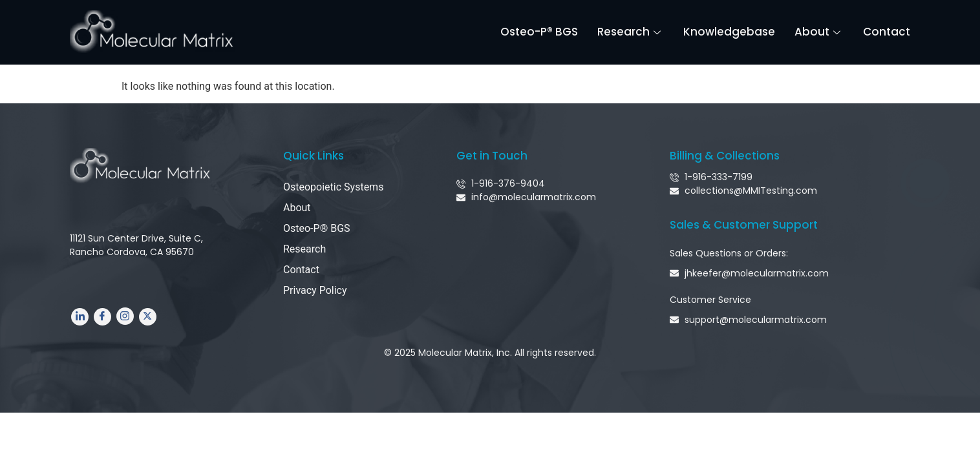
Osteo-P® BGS (539, 32)
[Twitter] (148, 317)
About (819, 32)
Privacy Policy (315, 290)
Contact (887, 32)
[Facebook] (102, 317)
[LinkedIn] (80, 317)
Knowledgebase (729, 32)
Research (631, 32)
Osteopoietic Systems (333, 187)
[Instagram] (125, 316)
